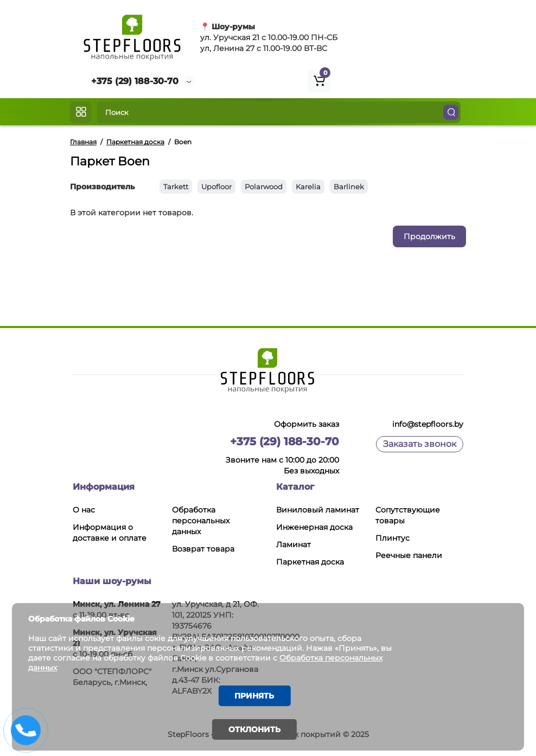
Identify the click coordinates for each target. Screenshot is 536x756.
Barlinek (349, 187)
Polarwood (264, 187)
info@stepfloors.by (428, 424)
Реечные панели (409, 555)
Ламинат (293, 544)
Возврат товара (203, 549)
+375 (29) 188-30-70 (135, 81)
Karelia (308, 187)
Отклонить (254, 729)
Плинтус (393, 538)
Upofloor (216, 187)
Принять (255, 695)
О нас (84, 510)
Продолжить (429, 236)
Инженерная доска (314, 527)
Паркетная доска (310, 562)
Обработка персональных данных (201, 521)
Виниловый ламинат (318, 510)
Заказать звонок (420, 444)
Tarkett (176, 187)
